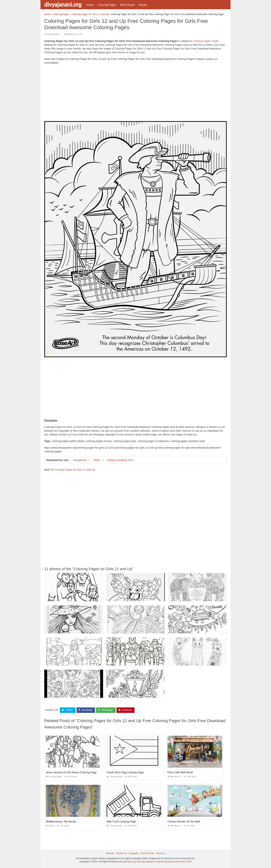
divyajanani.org (63, 4)
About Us (161, 853)
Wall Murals (128, 5)
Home (90, 5)
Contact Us (121, 853)
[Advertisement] (135, 94)
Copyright (134, 853)
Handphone (80, 460)
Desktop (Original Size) (120, 460)
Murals (143, 5)
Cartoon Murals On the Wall (184, 822)
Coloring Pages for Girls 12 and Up (75, 470)
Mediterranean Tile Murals (61, 822)
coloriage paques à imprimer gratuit (154, 862)
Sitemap (110, 853)
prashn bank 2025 (183, 862)
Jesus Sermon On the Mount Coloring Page (71, 772)
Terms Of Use (147, 853)
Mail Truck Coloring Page (121, 822)
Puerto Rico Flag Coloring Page (125, 772)
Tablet (96, 460)
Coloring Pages (107, 5)
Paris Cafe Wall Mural (180, 772)
